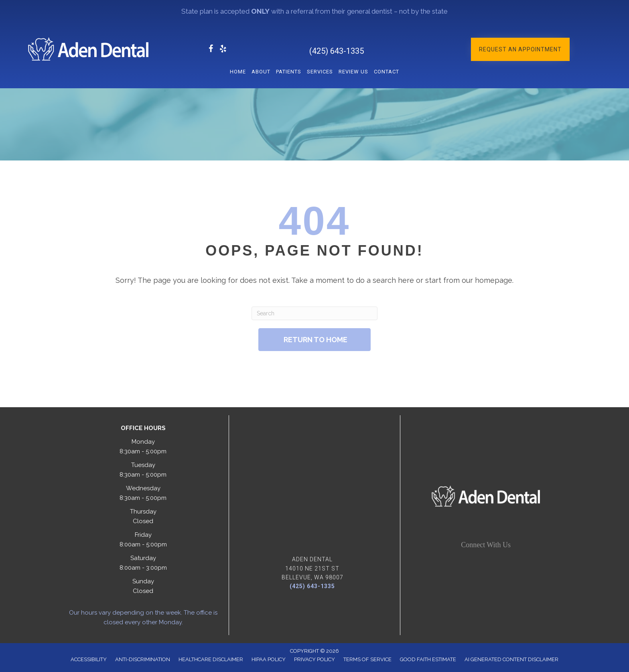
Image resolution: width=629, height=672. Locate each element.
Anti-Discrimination (143, 659)
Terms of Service (367, 659)
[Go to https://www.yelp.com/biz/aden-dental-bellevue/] (223, 50)
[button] (520, 49)
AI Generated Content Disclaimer (511, 659)
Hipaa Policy (269, 659)
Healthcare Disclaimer (211, 659)
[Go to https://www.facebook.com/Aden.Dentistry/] (211, 50)
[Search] (314, 313)
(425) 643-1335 (337, 51)
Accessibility (89, 659)
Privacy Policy (314, 659)
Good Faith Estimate (428, 659)
